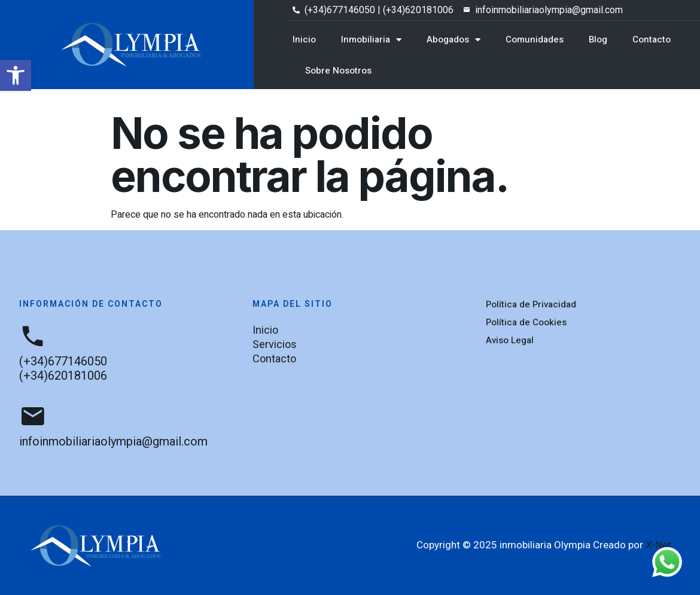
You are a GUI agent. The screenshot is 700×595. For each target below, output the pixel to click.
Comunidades (535, 39)
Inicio (304, 39)
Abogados (454, 40)
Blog (598, 39)
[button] (16, 75)
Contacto (652, 39)
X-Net (658, 545)
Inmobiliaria (371, 40)
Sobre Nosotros (338, 71)
